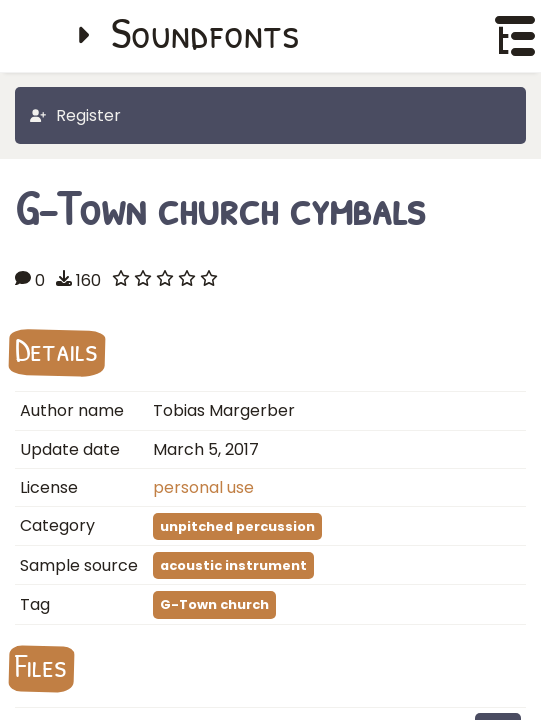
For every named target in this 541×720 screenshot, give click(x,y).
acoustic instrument (233, 565)
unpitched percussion (237, 526)
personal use (203, 487)
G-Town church (214, 604)
